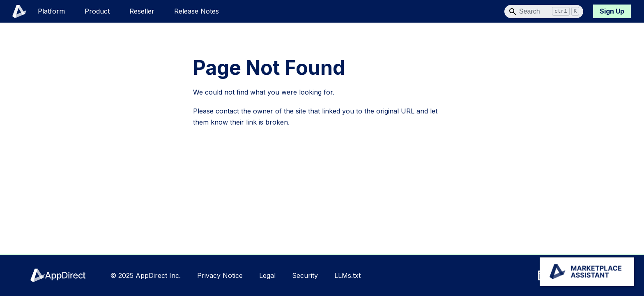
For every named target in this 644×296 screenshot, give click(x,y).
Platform (51, 11)
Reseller (142, 11)
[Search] (544, 12)
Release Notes (197, 11)
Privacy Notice (220, 275)
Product (97, 11)
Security (305, 275)
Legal (267, 275)
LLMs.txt (347, 275)
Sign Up (612, 11)
